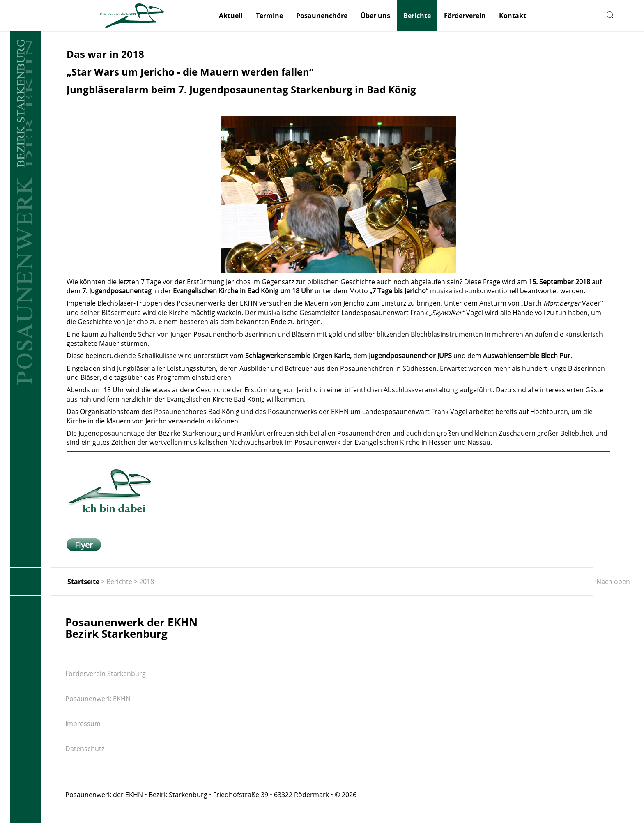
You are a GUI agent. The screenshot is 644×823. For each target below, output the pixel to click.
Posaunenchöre (322, 16)
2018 (147, 582)
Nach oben (613, 582)
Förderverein (465, 16)
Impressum (83, 724)
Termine (269, 16)
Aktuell (231, 16)
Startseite (83, 582)
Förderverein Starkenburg (106, 674)
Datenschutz (85, 749)
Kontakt (513, 16)
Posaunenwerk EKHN (98, 699)
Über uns (375, 16)
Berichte (417, 16)
